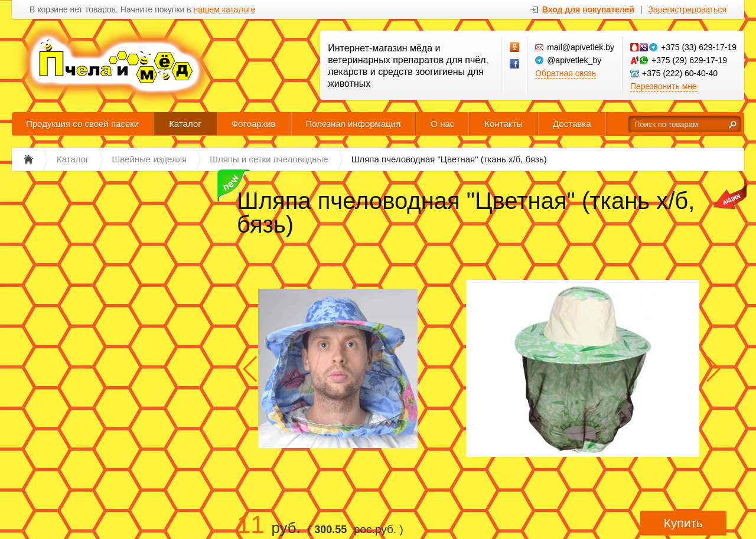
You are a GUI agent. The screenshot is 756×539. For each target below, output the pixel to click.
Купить (683, 523)
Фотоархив (254, 124)
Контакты (504, 124)
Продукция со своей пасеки (82, 124)
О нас (442, 124)
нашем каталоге (225, 10)
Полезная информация (353, 124)
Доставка (572, 124)
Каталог (185, 124)
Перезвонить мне (664, 86)
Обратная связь (566, 73)
